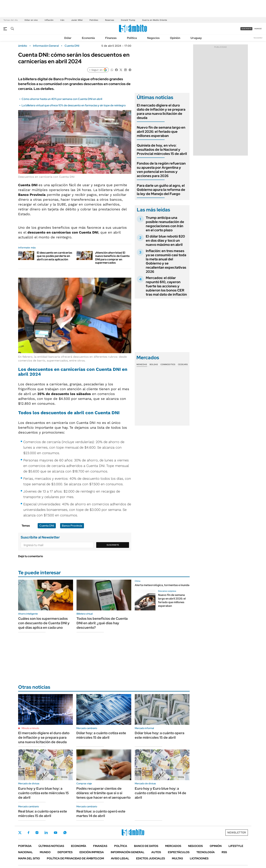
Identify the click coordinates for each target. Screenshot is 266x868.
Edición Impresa (92, 852)
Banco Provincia (72, 526)
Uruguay (196, 38)
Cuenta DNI (72, 46)
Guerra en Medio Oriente (155, 20)
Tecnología (206, 852)
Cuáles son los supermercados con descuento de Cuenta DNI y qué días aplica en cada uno (44, 623)
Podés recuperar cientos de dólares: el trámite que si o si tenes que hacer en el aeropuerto (103, 793)
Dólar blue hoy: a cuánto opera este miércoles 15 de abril (160, 735)
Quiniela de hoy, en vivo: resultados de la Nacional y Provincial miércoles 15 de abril (162, 150)
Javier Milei (77, 20)
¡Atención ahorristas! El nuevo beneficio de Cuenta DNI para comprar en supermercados (112, 258)
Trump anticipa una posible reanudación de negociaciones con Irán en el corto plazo (165, 224)
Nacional (25, 852)
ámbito (23, 46)
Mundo (45, 852)
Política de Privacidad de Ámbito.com (75, 858)
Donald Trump (128, 20)
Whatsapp (65, 833)
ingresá (258, 29)
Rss (224, 852)
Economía (88, 38)
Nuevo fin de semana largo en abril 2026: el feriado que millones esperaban (161, 132)
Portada (25, 846)
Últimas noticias (51, 846)
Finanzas (111, 38)
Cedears (183, 364)
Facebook (28, 833)
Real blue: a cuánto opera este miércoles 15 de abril (43, 814)
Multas (177, 858)
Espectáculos (179, 852)
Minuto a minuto (30, 728)
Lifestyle (236, 846)
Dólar (68, 38)
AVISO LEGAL (120, 858)
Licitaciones (199, 858)
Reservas (110, 20)
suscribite (246, 29)
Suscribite (113, 545)
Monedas (142, 364)
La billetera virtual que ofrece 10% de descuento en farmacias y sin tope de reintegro (74, 105)
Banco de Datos (146, 846)
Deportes (65, 852)
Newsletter (258, 38)
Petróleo (94, 20)
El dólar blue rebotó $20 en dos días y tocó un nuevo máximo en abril (165, 240)
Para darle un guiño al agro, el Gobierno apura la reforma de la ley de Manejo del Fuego (161, 190)
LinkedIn (46, 833)
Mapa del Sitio (29, 858)
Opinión (175, 38)
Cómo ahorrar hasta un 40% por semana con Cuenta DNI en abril (62, 99)
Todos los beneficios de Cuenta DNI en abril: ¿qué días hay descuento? (102, 623)
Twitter (20, 833)
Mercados (173, 846)
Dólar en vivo (31, 20)
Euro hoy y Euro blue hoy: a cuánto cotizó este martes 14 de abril (160, 793)
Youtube (55, 833)
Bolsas (154, 364)
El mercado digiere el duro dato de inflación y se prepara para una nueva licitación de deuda (161, 112)
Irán (62, 20)
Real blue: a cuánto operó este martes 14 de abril (101, 814)
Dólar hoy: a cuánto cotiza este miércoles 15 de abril (101, 735)
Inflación (49, 20)
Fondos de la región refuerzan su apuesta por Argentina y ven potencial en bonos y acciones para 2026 (161, 170)
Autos (156, 852)
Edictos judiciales (151, 858)
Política (132, 38)
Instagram (37, 833)
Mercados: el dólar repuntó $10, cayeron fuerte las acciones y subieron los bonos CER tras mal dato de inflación (166, 286)
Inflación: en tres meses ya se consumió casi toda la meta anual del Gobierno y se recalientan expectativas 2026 (166, 261)
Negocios (153, 38)
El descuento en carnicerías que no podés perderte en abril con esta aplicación (54, 256)
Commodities (168, 364)
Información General (46, 46)
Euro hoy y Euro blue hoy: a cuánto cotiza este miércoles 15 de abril (43, 793)
